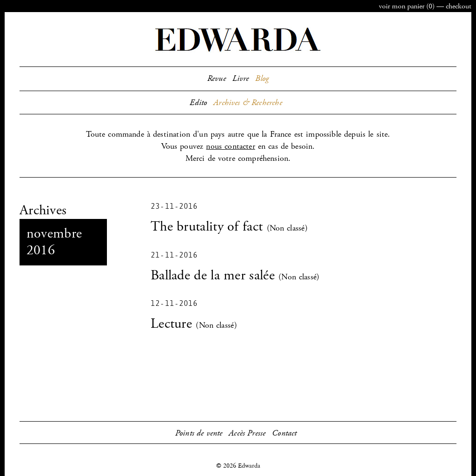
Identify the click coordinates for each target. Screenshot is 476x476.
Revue (217, 79)
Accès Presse (247, 433)
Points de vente (199, 433)
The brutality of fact (207, 227)
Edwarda (238, 40)
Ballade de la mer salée (213, 275)
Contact (284, 433)
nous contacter (230, 146)
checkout (459, 6)
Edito (198, 103)
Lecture (171, 324)
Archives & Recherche (248, 103)
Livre (241, 79)
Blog (262, 79)
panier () (407, 6)
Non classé (287, 228)
